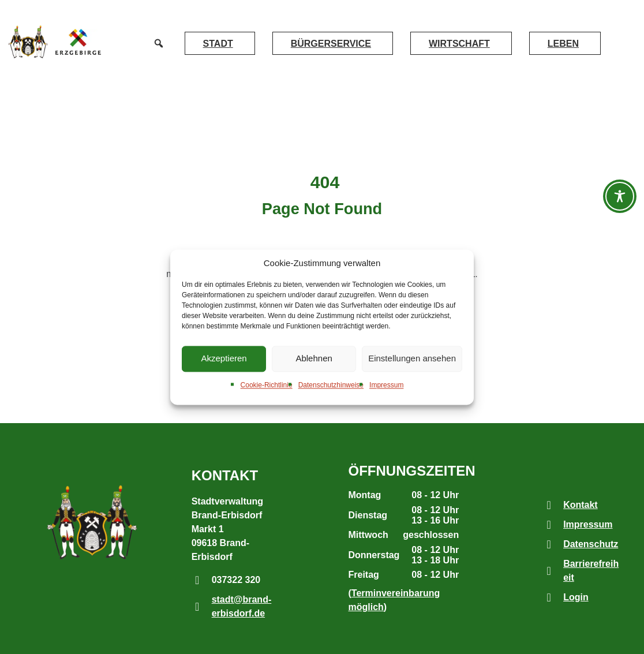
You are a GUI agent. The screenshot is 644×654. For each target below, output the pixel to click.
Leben (563, 44)
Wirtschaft (459, 44)
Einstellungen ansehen (412, 359)
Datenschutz (591, 544)
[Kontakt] (549, 505)
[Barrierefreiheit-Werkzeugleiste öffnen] (620, 196)
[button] (159, 43)
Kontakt (581, 505)
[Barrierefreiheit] (549, 571)
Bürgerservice (331, 44)
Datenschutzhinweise (331, 385)
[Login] (549, 597)
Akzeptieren (224, 359)
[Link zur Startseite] (27, 42)
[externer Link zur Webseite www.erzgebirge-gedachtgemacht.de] (78, 42)
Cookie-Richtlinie (267, 385)
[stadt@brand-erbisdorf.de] (197, 607)
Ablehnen (314, 359)
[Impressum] (549, 525)
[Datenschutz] (549, 544)
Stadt (218, 44)
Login (576, 597)
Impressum (386, 385)
